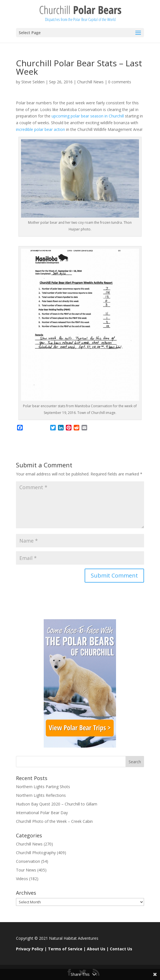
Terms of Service (65, 949)
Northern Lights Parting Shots (43, 787)
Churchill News (90, 82)
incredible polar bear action (40, 129)
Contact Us (121, 949)
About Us (96, 949)
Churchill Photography (36, 853)
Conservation (28, 861)
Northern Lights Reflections (41, 795)
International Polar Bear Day (42, 813)
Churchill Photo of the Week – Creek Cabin (54, 821)
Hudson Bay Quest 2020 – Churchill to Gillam (57, 804)
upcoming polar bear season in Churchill (88, 116)
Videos (22, 879)
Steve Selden (33, 82)
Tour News (26, 870)
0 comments (120, 82)
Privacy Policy (30, 949)
